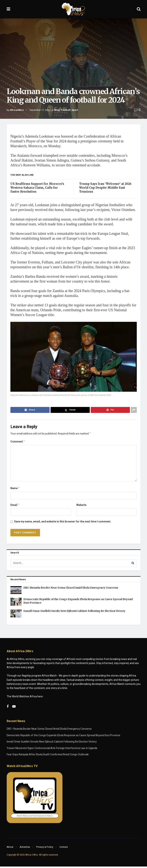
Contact (64, 848)
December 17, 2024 (40, 110)
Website (81, 506)
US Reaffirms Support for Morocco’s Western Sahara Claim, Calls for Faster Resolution (37, 188)
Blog (57, 110)
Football (66, 110)
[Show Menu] (8, 9)
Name (15, 489)
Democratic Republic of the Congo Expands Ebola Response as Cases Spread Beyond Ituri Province (63, 737)
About (10, 848)
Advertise (25, 848)
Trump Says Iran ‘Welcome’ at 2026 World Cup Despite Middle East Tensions (105, 188)
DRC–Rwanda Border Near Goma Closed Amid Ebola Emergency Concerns (71, 589)
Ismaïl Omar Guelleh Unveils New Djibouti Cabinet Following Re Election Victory (74, 612)
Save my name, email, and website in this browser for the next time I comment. (63, 523)
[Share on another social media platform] (134, 410)
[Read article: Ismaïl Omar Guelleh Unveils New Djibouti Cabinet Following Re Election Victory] (16, 615)
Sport (75, 110)
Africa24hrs (17, 110)
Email (15, 506)
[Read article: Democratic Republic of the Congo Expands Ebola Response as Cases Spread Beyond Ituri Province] (16, 603)
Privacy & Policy (45, 848)
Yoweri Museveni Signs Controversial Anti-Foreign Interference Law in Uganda (52, 750)
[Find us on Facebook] (8, 708)
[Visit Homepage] (73, 9)
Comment (18, 442)
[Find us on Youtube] (14, 708)
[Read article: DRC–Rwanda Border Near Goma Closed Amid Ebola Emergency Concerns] (16, 592)
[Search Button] (139, 9)
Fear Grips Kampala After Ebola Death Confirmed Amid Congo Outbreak (48, 756)
